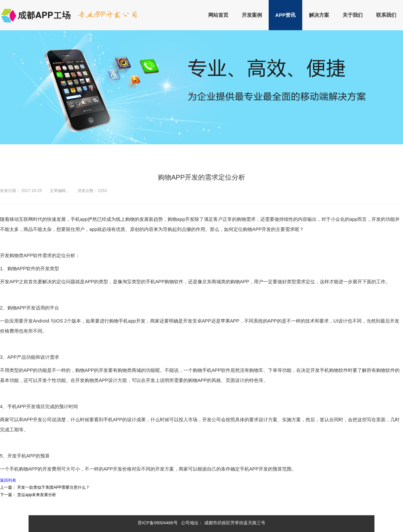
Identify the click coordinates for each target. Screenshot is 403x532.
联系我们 (386, 15)
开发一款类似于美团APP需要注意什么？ (53, 487)
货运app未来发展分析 (37, 495)
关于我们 (353, 15)
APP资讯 (286, 15)
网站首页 (218, 15)
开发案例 (252, 15)
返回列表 (8, 480)
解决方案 (319, 15)
